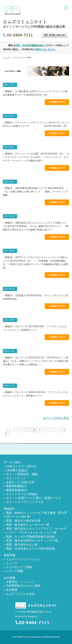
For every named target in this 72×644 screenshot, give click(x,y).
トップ (6, 58)
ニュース (12, 563)
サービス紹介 (12, 462)
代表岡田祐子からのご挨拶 (23, 586)
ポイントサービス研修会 (22, 494)
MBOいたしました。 (46, 49)
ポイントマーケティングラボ (25, 502)
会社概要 (10, 578)
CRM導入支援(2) (17, 470)
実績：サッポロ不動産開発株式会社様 (30, 537)
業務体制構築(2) (16, 490)
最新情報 (10, 555)
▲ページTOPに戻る (56, 418)
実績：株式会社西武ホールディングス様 (32, 540)
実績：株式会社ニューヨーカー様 (28, 525)
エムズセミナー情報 (19, 567)
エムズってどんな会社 (20, 594)
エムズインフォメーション (23, 559)
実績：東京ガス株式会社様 (23, 521)
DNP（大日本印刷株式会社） (30, 45)
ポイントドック (16, 478)
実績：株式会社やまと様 (22, 544)
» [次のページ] (58, 430)
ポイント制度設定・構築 (22, 474)
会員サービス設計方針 (20, 482)
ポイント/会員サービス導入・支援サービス (34, 498)
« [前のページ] (16, 430)
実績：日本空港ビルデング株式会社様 (30, 548)
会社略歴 (12, 590)
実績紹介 (10, 509)
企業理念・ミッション (20, 582)
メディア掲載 (15, 571)
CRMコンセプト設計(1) (21, 466)
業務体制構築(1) (16, 486)
